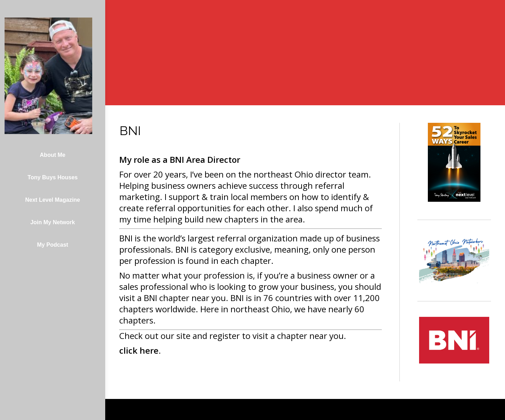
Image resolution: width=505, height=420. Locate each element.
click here (139, 350)
